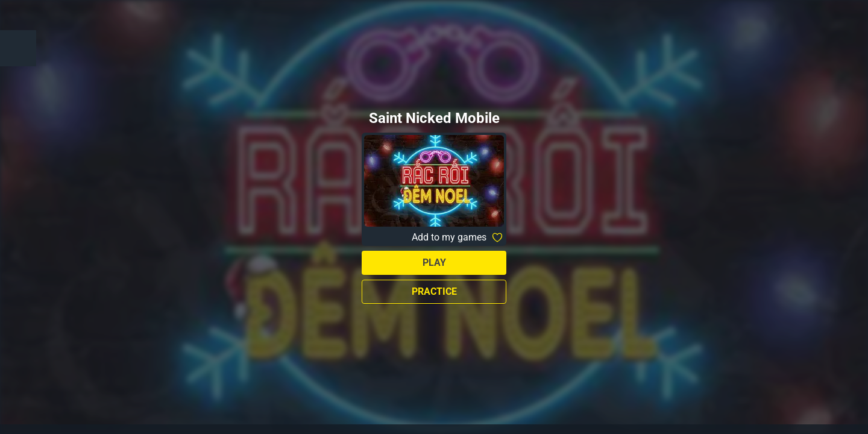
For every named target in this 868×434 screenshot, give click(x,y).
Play (434, 263)
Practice (434, 291)
